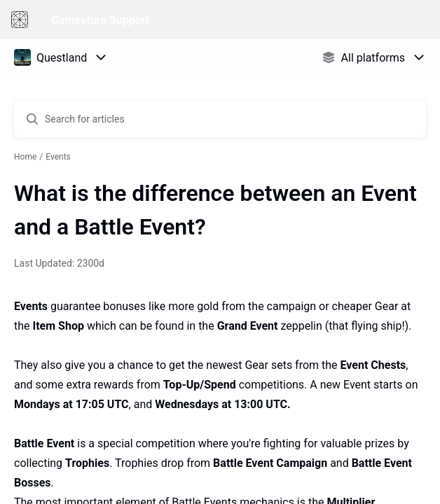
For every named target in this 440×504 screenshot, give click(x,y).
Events (58, 157)
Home (25, 157)
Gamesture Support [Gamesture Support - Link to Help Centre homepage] (100, 20)
